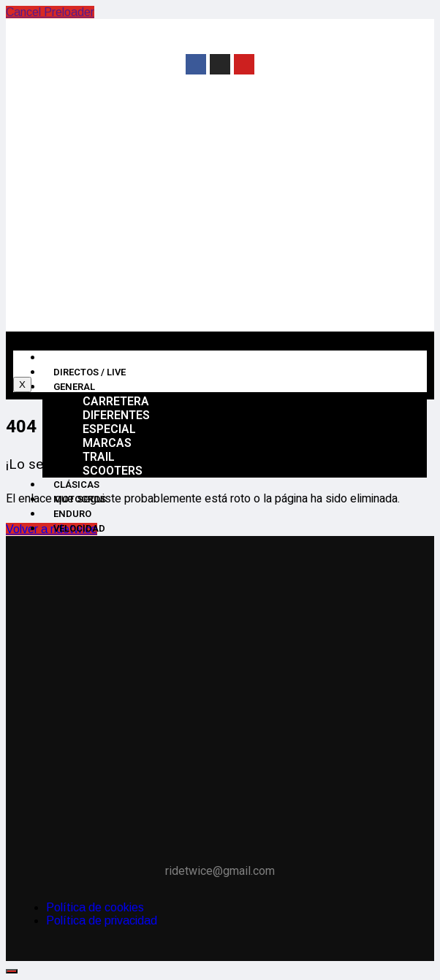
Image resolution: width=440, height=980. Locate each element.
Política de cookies (95, 907)
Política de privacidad (102, 920)
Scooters (113, 471)
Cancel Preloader (50, 12)
